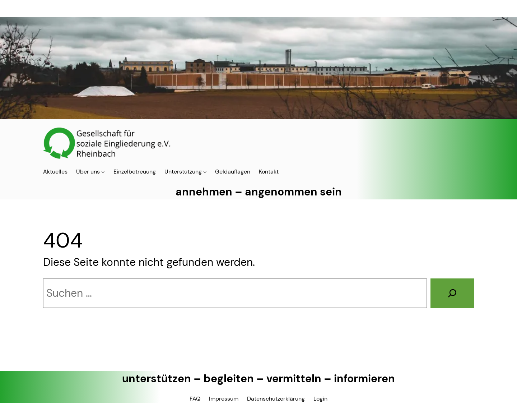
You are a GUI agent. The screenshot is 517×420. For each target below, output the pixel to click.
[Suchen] (452, 293)
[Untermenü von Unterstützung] (205, 172)
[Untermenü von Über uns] (103, 172)
